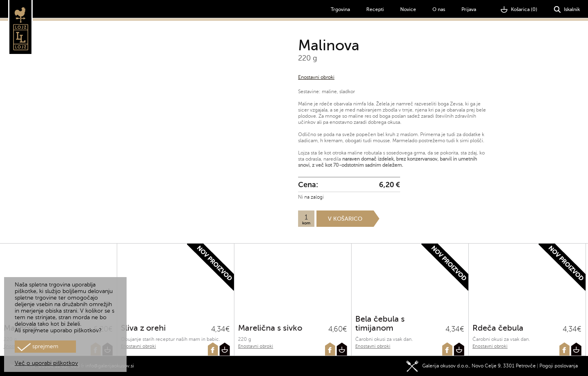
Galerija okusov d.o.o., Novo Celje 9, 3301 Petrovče (471, 366)
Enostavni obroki (316, 77)
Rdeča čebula (498, 328)
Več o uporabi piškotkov (46, 363)
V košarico (345, 219)
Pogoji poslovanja (559, 366)
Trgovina (340, 9)
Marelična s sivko (270, 328)
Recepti (375, 9)
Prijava (469, 9)
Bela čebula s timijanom (380, 323)
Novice (408, 9)
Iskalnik (567, 10)
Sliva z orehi (143, 328)
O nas (439, 9)
